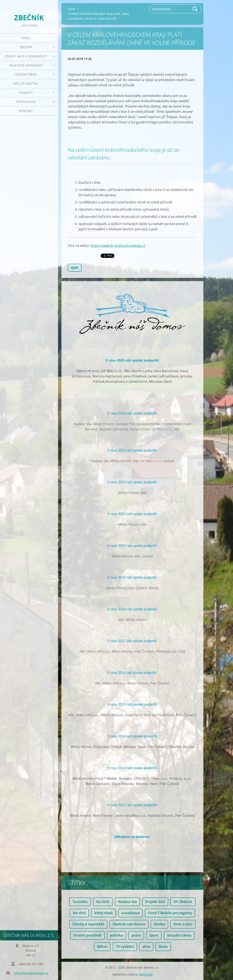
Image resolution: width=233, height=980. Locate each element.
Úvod (26, 38)
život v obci (183, 924)
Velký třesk (104, 913)
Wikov (102, 947)
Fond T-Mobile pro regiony (170, 913)
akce (146, 947)
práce (136, 935)
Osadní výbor (26, 74)
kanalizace (130, 913)
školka (159, 924)
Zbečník (26, 47)
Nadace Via (127, 902)
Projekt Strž (155, 902)
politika (116, 935)
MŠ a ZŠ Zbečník (26, 84)
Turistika (80, 902)
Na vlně (79, 913)
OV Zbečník (183, 902)
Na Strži (103, 902)
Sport (154, 935)
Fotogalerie (26, 102)
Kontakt (26, 111)
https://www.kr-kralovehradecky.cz (118, 246)
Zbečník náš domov (129, 924)
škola (163, 947)
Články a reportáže (88, 924)
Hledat (195, 9)
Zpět (75, 268)
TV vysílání (125, 947)
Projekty (26, 93)
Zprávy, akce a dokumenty (26, 56)
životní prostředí (87, 935)
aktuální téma (179, 935)
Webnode (146, 974)
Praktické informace (26, 65)
